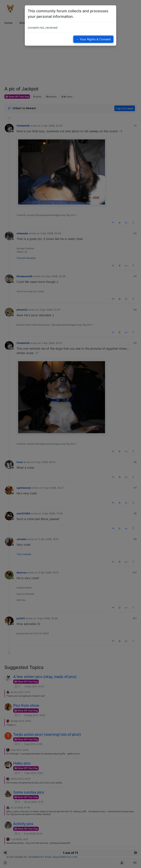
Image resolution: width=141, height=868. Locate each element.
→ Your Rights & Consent (93, 39)
